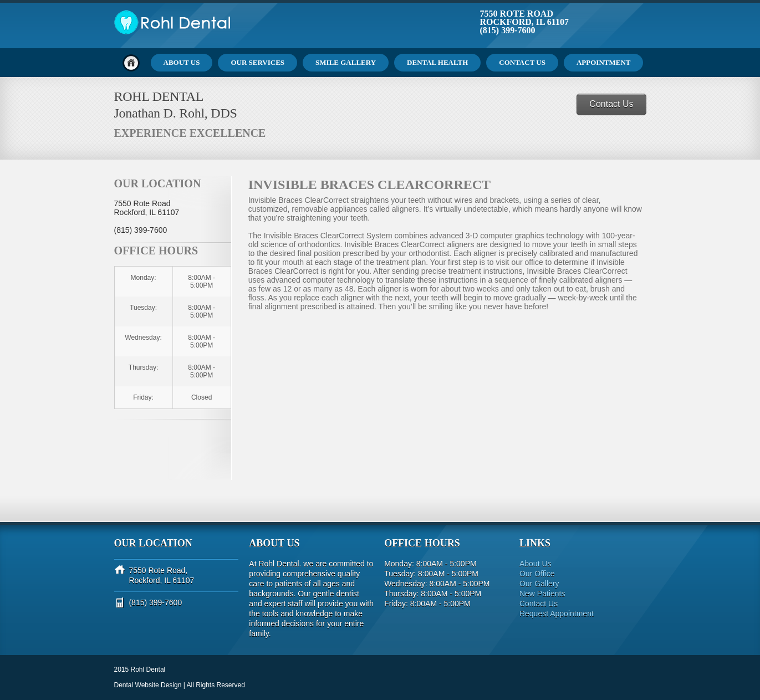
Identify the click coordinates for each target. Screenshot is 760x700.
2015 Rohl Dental (140, 670)
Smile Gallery (346, 62)
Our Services (257, 62)
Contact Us (522, 62)
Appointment (604, 62)
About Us (182, 62)
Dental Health (437, 62)
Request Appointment (557, 614)
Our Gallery (539, 584)
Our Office (537, 574)
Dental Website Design (148, 685)
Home (131, 63)
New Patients (542, 594)
